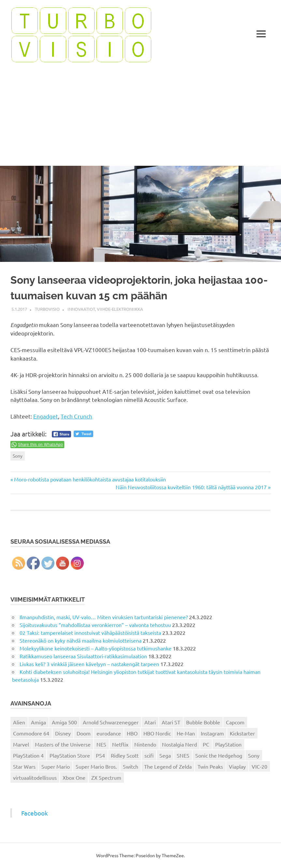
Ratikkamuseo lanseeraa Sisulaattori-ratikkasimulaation (83, 656)
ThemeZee (173, 855)
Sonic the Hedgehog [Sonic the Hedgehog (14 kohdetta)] (219, 755)
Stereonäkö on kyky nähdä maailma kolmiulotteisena (81, 640)
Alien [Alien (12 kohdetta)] (19, 722)
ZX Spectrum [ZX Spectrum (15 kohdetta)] (106, 777)
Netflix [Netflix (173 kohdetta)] (120, 744)
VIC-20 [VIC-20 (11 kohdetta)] (259, 766)
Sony (18, 456)
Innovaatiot (81, 309)
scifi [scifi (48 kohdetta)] (149, 755)
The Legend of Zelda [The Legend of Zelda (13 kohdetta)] (168, 766)
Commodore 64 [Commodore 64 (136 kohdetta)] (31, 733)
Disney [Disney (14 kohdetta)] (63, 733)
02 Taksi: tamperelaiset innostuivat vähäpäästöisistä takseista (90, 633)
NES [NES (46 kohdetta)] (101, 744)
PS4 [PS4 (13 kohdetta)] (100, 755)
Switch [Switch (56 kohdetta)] (131, 766)
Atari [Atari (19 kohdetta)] (150, 722)
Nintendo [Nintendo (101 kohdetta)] (145, 744)
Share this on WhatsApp (40, 445)
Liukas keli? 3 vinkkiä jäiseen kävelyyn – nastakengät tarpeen (89, 664)
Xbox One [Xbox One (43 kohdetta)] (74, 777)
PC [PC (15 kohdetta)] (206, 744)
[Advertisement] (140, 117)
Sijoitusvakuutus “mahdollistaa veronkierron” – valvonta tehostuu (95, 625)
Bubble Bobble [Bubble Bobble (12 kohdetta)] (203, 722)
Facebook (35, 813)
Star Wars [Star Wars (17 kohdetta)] (24, 766)
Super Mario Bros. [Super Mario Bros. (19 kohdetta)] (96, 766)
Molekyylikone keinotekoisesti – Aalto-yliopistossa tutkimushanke (96, 648)
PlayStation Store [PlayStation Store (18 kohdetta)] (70, 755)
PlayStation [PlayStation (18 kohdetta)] (228, 744)
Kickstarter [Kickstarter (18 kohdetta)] (242, 733)
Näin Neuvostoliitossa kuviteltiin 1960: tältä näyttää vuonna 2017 (191, 487)
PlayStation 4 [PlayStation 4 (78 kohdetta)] (28, 755)
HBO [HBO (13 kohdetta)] (132, 733)
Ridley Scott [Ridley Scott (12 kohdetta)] (125, 755)
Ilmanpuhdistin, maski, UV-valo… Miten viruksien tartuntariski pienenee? (104, 617)
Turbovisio (47, 309)
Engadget (46, 416)
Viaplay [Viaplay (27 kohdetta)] (237, 766)
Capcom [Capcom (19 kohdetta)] (235, 722)
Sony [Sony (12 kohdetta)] (254, 755)
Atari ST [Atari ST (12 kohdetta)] (171, 722)
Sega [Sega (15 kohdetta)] (165, 755)
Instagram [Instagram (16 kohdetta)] (212, 733)
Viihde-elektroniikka (120, 309)
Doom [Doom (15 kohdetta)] (84, 733)
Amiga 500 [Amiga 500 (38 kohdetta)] (64, 722)
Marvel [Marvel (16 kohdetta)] (21, 744)
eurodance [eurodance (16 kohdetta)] (109, 733)
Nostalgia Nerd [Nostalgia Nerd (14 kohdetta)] (179, 744)
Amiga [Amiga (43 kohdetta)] (38, 722)
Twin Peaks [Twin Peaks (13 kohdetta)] (210, 766)
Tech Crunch (76, 416)
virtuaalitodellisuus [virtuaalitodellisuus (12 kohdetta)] (35, 777)
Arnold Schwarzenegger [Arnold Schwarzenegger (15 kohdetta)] (111, 722)
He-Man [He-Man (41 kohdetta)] (186, 733)
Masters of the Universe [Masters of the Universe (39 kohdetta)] (63, 744)
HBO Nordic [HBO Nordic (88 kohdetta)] (157, 733)
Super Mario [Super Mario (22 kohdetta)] (56, 766)
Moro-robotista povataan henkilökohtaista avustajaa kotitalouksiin (90, 479)
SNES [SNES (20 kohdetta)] (183, 755)
